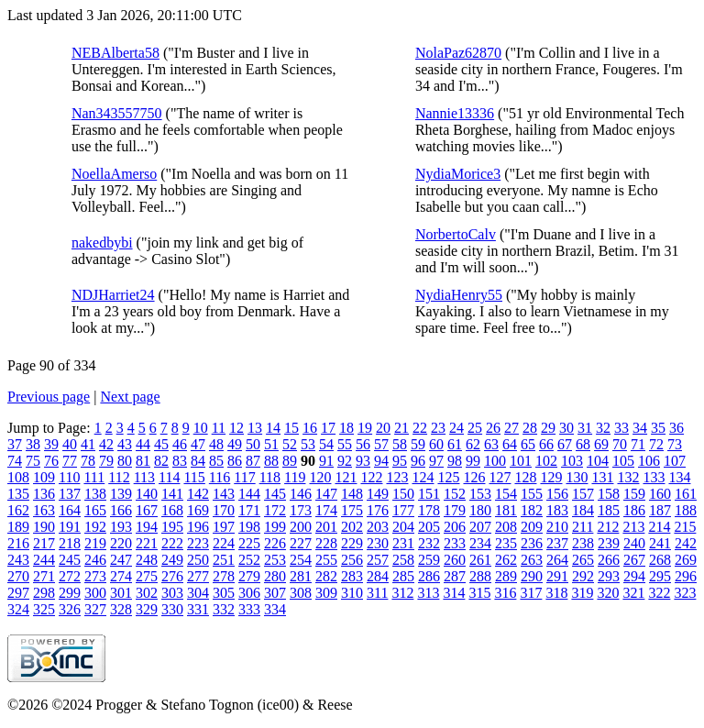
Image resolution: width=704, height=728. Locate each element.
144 (249, 494)
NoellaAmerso (114, 174)
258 (403, 560)
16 (310, 428)
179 (455, 510)
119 (295, 477)
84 (198, 461)
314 (454, 593)
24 (456, 428)
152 (455, 494)
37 (15, 444)
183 (557, 510)
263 (532, 560)
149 (378, 494)
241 (660, 543)
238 (583, 543)
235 (506, 543)
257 (378, 560)
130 (577, 477)
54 (326, 444)
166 (121, 510)
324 (18, 609)
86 (235, 461)
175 (352, 510)
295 (660, 576)
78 (88, 461)
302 (147, 593)
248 (147, 560)
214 (659, 527)
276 (172, 576)
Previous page (49, 397)
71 (638, 444)
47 (198, 444)
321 (633, 593)
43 (125, 444)
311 (377, 593)
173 (301, 510)
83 (180, 461)
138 (95, 494)
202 (352, 527)
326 (70, 609)
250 (198, 560)
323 (685, 593)
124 (423, 477)
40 (70, 444)
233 (455, 543)
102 (546, 461)
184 (583, 510)
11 (219, 428)
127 (500, 477)
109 (44, 477)
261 (480, 560)
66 (546, 444)
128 (525, 477)
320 (608, 593)
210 (557, 527)
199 (275, 527)
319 (582, 593)
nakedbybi (102, 243)
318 (556, 593)
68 (583, 444)
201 (326, 527)
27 (511, 428)
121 (346, 477)
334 (275, 609)
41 (88, 444)
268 (660, 560)
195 (172, 527)
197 (224, 527)
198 (249, 527)
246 (95, 560)
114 (169, 477)
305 (224, 593)
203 (378, 527)
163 (44, 510)
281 (301, 576)
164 (70, 510)
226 (275, 543)
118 (270, 477)
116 (220, 477)
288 (480, 576)
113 (144, 477)
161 (686, 494)
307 (275, 593)
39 (51, 444)
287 (455, 576)
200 (301, 527)
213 (633, 527)
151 (429, 494)
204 (403, 527)
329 (147, 609)
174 (326, 510)
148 (352, 494)
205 (429, 527)
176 (378, 510)
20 (383, 428)
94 (381, 461)
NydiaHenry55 (459, 295)
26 (493, 428)
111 (94, 477)
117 (244, 477)
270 (18, 576)
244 (44, 560)
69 (601, 444)
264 (557, 560)
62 (473, 444)
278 (224, 576)
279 (249, 576)
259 (429, 560)
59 (418, 444)
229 (352, 543)
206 (455, 527)
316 (505, 593)
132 (628, 477)
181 (506, 510)
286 (429, 576)
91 (326, 461)
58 (400, 444)
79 (106, 461)
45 (161, 444)
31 (585, 428)
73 (675, 444)
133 (654, 477)
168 (172, 510)
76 (51, 461)
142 (198, 494)
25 (475, 428)
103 (572, 461)
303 (172, 593)
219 (95, 543)
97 (436, 461)
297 (18, 593)
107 (675, 461)
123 (397, 477)
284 (378, 576)
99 (473, 461)
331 (198, 609)
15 (291, 428)
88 (271, 461)
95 (400, 461)
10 (201, 428)
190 (44, 527)
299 (70, 593)
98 (455, 461)
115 (194, 477)
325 (44, 609)
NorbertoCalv (456, 234)
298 (44, 593)
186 (634, 510)
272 (70, 576)
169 (198, 510)
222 (172, 543)
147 (326, 494)
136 (44, 494)
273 (95, 576)
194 (147, 527)
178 (429, 510)
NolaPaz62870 (458, 53)
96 (418, 461)
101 (521, 461)
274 (121, 576)
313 (428, 593)
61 (455, 444)
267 (634, 560)
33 (621, 428)
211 (583, 527)
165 (95, 510)
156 (557, 494)
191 (70, 527)
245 (70, 560)
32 (603, 428)
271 (44, 576)
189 (18, 527)
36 (676, 428)
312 (402, 593)
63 (491, 444)
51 (271, 444)
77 (70, 461)
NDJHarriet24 (113, 295)
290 (532, 576)
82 (161, 461)
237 (557, 543)
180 (480, 510)
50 (253, 444)
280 (275, 576)
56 (363, 444)
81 (143, 461)
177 (403, 510)
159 (634, 494)
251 (224, 560)
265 (583, 560)
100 (495, 461)
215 (685, 527)
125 (448, 477)
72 (656, 444)
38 (33, 444)
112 (119, 477)
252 (249, 560)
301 (121, 593)
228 (326, 543)
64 (510, 444)
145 (275, 494)
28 (530, 428)
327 (95, 609)
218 (70, 543)
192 (95, 527)
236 (532, 543)
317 (531, 593)
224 (224, 543)
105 (623, 461)
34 (640, 428)
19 (365, 428)
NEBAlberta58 (115, 53)
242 (686, 543)
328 (121, 609)
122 (371, 477)
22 (420, 428)
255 (326, 560)
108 (18, 477)
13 (255, 428)
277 (198, 576)
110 (69, 477)
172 (275, 510)
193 (121, 527)
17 (328, 428)
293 (609, 576)
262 (506, 560)
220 (121, 543)
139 (121, 494)
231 (403, 543)
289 (506, 576)
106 (649, 461)
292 (583, 576)
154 (506, 494)
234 (480, 543)
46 (180, 444)
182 (532, 510)
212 (608, 527)
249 (172, 560)
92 (345, 461)
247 (121, 560)
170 (224, 510)
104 (598, 461)
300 (95, 593)
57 (381, 444)
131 (602, 477)
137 (70, 494)
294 (634, 576)
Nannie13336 (455, 113)
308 (301, 593)
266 (609, 560)
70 (620, 444)
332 (224, 609)
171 (249, 510)
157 (583, 494)
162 (18, 510)
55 (345, 444)
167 (147, 510)
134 (679, 477)
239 (609, 543)
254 (301, 560)
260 (455, 560)
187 (660, 510)
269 (686, 560)
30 (566, 428)
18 (346, 428)
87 (253, 461)
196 (198, 527)
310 (352, 593)
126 (474, 477)
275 (147, 576)
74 (15, 461)
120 (320, 477)
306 (249, 593)
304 (198, 593)
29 (548, 428)
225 (249, 543)
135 (18, 494)
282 (326, 576)
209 (532, 527)
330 (172, 609)
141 (172, 494)
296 (686, 576)
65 (528, 444)
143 (224, 494)
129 (551, 477)
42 (106, 444)
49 (235, 444)
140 (147, 494)
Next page (130, 397)
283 (352, 576)
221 (147, 543)
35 (658, 428)
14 (273, 428)
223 (198, 543)
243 (18, 560)
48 (216, 444)
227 (301, 543)
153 (480, 494)
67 (565, 444)
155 (532, 494)
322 (659, 593)
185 (609, 510)
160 (660, 494)
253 (275, 560)
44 (143, 444)
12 (236, 428)
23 (438, 428)
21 (401, 428)
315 (479, 593)
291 (557, 576)
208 (506, 527)
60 (436, 444)
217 (44, 543)
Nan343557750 (117, 113)
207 (480, 527)
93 (363, 461)
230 (378, 543)
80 (125, 461)
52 (290, 444)
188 (686, 510)
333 (249, 609)
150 (403, 494)
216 (18, 543)
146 (301, 494)
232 (429, 543)
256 (352, 560)
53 (308, 444)
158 (609, 494)
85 (216, 461)
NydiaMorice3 (458, 174)
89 (290, 461)
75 (33, 461)
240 (634, 543)
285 (403, 576)
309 (326, 593)
